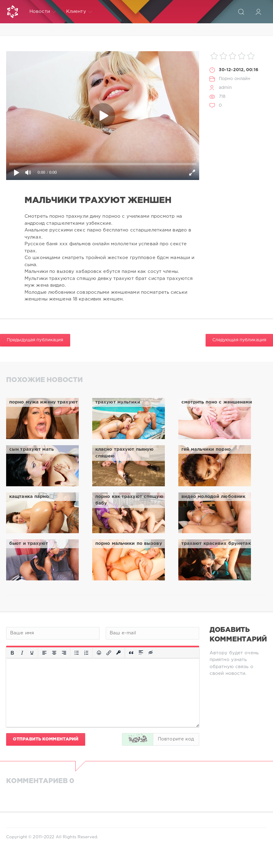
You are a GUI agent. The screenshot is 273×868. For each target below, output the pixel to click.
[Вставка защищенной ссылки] (119, 653)
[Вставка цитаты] (131, 653)
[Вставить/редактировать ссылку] (109, 653)
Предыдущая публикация (35, 340)
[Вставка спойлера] (141, 653)
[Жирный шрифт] (12, 653)
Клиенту (79, 12)
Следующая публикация (239, 340)
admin (226, 88)
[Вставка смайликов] (99, 653)
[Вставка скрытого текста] (151, 653)
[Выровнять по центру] (54, 653)
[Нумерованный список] (86, 653)
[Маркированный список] (77, 653)
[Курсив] (22, 653)
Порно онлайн (235, 79)
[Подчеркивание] (32, 653)
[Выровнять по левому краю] (44, 653)
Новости (43, 12)
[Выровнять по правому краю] (64, 653)
